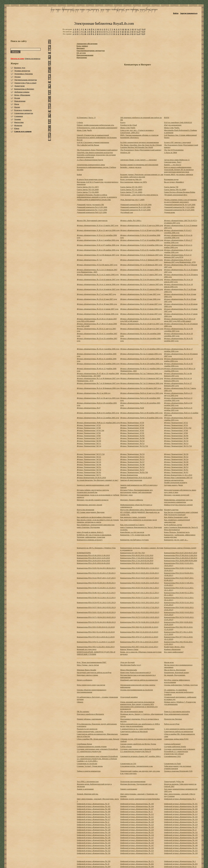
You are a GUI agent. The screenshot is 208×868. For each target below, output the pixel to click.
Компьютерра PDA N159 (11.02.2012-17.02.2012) (140, 607)
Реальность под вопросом (87, 729)
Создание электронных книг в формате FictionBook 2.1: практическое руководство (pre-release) (180, 751)
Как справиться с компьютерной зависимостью (96, 525)
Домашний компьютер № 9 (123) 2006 (135, 210)
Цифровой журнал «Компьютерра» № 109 (94, 812)
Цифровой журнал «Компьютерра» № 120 (137, 822)
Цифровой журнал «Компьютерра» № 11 (137, 812)
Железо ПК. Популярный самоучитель (92, 220)
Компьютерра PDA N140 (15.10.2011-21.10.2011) (96, 588)
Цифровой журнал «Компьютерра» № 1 (180, 799)
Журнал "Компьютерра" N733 (89, 425)
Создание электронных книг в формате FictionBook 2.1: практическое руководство (97, 750)
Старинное (18, 116)
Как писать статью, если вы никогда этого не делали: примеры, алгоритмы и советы (98, 521)
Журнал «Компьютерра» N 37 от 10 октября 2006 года (142, 240)
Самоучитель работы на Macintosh (134, 731)
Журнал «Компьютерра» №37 (89, 408)
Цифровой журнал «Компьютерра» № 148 (181, 845)
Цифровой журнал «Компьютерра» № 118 (137, 819)
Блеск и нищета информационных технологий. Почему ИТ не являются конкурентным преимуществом (179, 170)
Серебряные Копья (84, 744)
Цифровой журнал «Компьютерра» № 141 (137, 840)
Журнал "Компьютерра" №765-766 (134, 472)
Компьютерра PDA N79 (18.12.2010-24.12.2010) (139, 642)
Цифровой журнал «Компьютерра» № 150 (137, 848)
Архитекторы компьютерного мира (91, 165)
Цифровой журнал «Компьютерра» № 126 (137, 827)
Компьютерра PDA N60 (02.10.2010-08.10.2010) (139, 627)
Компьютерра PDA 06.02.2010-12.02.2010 (137, 555)
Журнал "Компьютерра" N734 (132, 425)
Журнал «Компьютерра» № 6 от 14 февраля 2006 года (178, 379)
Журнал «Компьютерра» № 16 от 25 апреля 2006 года (142, 289)
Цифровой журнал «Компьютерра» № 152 (94, 851)
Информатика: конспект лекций (89, 505)
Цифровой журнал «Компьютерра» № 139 (181, 838)
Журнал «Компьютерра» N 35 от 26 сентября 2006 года (178, 236)
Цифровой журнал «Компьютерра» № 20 (93, 864)
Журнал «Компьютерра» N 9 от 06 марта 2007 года (97, 265)
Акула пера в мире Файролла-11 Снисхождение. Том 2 (177, 161)
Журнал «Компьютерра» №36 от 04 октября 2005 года (178, 404)
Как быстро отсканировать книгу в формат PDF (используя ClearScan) (181, 513)
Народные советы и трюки (87, 675)
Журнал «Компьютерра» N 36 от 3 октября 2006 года (98, 240)
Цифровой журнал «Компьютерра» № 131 (137, 832)
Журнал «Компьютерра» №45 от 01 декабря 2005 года (178, 419)
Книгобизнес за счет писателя (132, 532)
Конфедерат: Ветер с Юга (174, 647)
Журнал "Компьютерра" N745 (132, 430)
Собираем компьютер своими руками (92, 746)
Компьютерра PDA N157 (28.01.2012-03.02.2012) (96, 607)
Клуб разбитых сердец (173, 525)
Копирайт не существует (87, 649)
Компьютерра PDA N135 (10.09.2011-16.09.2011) (140, 583)
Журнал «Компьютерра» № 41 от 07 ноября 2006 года (142, 359)
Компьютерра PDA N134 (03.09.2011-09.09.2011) (96, 583)
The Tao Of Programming (174, 150)
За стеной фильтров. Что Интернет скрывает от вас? (98, 480)
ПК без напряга (83, 711)
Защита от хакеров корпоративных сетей (93, 485)
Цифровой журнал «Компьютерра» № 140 (94, 840)
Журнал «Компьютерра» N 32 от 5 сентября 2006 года (178, 231)
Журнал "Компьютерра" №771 (89, 475)
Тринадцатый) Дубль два (174, 781)
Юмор (17, 128)
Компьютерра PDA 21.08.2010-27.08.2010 (181, 558)
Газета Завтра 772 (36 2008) (88, 192)
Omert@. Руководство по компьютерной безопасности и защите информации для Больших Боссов (97, 137)
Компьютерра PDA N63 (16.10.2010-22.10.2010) (96, 632)
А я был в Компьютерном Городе (90, 160)
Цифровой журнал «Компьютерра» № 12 (93, 822)
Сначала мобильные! (172, 744)
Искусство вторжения (86, 510)
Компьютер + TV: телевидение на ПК (135, 535)
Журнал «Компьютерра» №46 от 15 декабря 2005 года (98, 423)
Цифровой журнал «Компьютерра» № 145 (181, 843)
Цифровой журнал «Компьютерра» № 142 (181, 840)
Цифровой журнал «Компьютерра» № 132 (181, 832)
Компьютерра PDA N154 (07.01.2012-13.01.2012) (96, 602)
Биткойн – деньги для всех (131, 167)
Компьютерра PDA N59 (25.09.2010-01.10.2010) (96, 627)
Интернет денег (127, 495)
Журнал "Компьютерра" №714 (89, 446)
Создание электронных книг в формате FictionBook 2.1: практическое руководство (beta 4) (141, 750)
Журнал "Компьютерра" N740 (132, 428)
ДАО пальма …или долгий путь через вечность (139, 195)
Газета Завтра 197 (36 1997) (131, 187)
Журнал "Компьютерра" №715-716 (134, 446)
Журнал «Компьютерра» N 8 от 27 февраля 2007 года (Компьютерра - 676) (180, 261)
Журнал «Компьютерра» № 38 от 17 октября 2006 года (178, 350)
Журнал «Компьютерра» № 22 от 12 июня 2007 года (98, 309)
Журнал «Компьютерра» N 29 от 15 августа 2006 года (142, 225)
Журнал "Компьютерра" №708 (132, 438)
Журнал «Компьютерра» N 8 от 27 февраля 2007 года (141, 260)
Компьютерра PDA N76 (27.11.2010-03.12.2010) (139, 637)
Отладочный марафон (129, 697)
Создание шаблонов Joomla (175, 746)
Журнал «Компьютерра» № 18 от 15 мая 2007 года (140, 294)
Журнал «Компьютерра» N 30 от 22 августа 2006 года (98, 230)
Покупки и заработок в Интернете (90, 714)
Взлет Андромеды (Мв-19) (131, 179)
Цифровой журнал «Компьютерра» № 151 (181, 848)
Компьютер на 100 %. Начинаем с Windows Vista (96, 548)
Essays (123, 122)
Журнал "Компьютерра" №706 (176, 436)
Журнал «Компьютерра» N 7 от (89, 260)
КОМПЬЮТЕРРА (84, 553)
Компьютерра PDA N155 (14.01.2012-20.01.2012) (140, 602)
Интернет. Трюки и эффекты (132, 500)
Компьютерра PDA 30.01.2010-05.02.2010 (137, 563)
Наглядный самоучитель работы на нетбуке (94, 672)
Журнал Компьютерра (129, 475)
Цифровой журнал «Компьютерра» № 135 (181, 835)
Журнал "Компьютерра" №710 (132, 441)
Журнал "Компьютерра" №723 (89, 459)
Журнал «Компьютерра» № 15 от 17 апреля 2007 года (142, 284)
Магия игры (169, 662)
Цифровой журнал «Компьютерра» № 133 (94, 835)
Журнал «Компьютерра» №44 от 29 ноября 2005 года (141, 418)
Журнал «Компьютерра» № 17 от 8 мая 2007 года (96, 294)
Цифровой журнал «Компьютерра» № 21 (180, 866)
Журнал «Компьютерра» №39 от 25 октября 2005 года (178, 409)
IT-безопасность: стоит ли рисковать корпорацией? (97, 128)
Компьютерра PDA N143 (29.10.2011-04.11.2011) (140, 588)
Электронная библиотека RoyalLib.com (104, 23)
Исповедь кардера (171, 510)
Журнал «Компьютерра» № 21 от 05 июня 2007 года (141, 304)
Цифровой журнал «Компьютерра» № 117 (94, 819)
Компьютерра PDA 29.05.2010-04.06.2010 (93, 563)
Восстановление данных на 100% (134, 182)
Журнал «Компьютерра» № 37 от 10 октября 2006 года (142, 349)
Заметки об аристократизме (131, 480)
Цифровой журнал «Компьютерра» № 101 (181, 804)
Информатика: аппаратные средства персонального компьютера (178, 501)
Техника (17, 119)
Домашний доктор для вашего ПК (90, 205)
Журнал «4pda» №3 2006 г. (131, 220)
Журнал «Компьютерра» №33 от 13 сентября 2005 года (178, 399)
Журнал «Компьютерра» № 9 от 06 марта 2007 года (141, 388)
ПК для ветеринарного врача (132, 711)
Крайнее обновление (172, 649)
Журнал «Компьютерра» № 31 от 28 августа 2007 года (142, 329)
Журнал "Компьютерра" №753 (176, 467)
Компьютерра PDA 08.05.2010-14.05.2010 (93, 558)
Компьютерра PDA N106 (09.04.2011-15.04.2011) (140, 568)
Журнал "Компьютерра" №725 (89, 462)
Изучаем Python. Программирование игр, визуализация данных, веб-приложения (137, 491)
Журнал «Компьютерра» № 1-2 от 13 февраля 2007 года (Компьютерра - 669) (97, 271)
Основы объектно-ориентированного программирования (92, 691)
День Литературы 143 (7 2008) (132, 200)
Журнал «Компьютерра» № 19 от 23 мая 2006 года (140, 299)
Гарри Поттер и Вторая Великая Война (180, 192)
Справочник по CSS (128, 764)
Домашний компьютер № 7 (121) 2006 (179, 207)
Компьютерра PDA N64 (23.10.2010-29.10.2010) (139, 632)
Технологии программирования (133, 781)
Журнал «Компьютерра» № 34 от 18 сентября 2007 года (178, 335)
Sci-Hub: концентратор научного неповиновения (140, 142)
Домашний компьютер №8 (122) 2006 (92, 212)
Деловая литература (22, 71)
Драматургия (19, 86)
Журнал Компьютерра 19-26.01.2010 (91, 478)
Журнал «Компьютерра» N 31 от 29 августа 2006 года (142, 230)
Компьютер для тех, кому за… (176, 540)
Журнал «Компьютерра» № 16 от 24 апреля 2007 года (98, 289)
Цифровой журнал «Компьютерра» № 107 (137, 809)
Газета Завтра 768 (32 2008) (175, 189)
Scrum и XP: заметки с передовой (177, 142)
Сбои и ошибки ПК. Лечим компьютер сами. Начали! (98, 739)
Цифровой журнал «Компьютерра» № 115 (137, 817)
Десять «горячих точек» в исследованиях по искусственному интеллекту (180, 201)
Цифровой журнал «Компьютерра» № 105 (181, 806)
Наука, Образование (22, 95)
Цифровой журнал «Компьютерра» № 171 (137, 861)
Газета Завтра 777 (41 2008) (131, 192)
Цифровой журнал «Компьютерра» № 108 (181, 809)
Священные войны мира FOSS (176, 739)
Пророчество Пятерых (173, 719)
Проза (17, 104)
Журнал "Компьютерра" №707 (89, 438)
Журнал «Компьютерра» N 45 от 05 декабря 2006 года (142, 250)
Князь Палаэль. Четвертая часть (177, 532)
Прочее (17, 107)
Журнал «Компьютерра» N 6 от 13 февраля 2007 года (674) (178, 256)
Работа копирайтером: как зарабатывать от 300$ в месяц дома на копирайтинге (140, 725)
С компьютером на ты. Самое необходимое (137, 729)
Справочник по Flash (172, 764)
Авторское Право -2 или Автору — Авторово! (139, 160)
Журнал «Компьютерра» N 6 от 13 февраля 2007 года (141, 255)
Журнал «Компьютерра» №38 (132, 408)
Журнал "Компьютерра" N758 (89, 433)
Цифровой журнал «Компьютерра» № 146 (94, 845)
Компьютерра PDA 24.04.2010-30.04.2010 (93, 561)
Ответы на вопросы (32, 58)
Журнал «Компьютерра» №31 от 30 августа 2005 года (98, 398)
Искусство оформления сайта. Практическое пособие (142, 510)
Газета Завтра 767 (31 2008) (131, 189)
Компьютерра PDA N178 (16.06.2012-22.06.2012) (140, 622)
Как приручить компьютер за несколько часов (139, 520)
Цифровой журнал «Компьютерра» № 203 (181, 864)
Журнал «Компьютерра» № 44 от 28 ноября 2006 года (142, 364)
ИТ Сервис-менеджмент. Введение (91, 512)
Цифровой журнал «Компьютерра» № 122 (94, 825)
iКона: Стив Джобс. (172, 128)
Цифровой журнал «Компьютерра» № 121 (181, 822)
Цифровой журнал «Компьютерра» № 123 (137, 825)
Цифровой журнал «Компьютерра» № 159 (94, 861)
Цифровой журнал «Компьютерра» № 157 (137, 853)
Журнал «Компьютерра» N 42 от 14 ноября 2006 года (141, 245)
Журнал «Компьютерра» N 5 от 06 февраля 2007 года (98, 255)
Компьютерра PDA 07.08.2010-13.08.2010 (181, 555)
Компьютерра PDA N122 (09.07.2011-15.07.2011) (96, 578)
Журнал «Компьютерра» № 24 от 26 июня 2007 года (141, 314)
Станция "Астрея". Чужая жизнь (90, 766)
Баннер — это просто (173, 165)
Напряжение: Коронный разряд (177, 672)
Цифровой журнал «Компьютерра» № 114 (94, 817)
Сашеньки (124, 734)
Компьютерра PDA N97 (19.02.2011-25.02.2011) (139, 647)
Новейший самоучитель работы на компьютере (139, 680)
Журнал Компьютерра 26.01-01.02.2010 (136, 478)
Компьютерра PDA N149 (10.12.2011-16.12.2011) (96, 598)
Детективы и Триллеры (23, 74)
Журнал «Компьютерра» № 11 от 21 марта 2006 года (98, 275)
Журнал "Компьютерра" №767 (176, 472)
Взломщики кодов (171, 179)
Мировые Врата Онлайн (86, 670)
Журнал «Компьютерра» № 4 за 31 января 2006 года (141, 354)
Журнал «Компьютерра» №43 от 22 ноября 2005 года (98, 418)
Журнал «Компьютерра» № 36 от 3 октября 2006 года (98, 349)
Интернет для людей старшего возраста (93, 500)
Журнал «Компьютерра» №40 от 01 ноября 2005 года (98, 413)
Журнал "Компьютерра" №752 (132, 467)
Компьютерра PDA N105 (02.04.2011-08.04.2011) (96, 568)
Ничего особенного (85, 680)
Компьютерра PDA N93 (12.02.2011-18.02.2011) (96, 647)
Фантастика (19, 122)
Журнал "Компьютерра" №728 (176, 462)
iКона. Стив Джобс (84, 130)
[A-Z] (139, 29)
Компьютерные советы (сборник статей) (180, 548)
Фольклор (18, 125)
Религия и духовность (23, 110)
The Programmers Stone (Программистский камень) (97, 150)
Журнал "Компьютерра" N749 (176, 430)
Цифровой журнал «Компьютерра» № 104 (137, 806)
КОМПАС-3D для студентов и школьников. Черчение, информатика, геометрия (94, 536)
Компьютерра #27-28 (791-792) (133, 553)
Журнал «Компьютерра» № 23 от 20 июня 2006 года (98, 314)
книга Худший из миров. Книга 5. (90, 532)
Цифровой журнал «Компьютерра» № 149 (94, 848)
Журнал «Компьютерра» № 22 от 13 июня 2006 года (141, 309)
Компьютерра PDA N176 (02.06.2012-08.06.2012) (96, 622)
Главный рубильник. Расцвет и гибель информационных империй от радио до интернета (97, 196)
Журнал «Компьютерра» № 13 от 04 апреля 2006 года (142, 279)
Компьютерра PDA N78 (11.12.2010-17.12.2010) (96, 642)
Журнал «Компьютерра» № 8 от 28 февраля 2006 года (98, 388)
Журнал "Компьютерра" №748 (132, 465)
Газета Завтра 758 (171, 187)
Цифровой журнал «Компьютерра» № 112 (137, 814)
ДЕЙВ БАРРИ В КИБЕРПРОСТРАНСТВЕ (94, 200)
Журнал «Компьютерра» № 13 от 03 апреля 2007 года (98, 279)
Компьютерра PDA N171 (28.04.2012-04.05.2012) (96, 617)
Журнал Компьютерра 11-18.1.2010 (178, 475)
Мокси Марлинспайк (129, 670)
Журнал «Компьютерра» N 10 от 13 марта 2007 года (97, 225)
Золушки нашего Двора (173, 485)
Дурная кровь (170, 212)
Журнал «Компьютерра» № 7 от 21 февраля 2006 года (142, 383)
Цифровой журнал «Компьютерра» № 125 (94, 827)
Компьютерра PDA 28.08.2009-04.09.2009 (181, 561)
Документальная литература (25, 80)
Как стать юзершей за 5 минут (132, 525)
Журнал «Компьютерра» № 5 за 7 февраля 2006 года (141, 373)
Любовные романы (22, 92)
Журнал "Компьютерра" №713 (176, 443)
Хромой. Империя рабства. (88, 794)
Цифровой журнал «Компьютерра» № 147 (137, 845)
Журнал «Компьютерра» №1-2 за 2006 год (94, 393)
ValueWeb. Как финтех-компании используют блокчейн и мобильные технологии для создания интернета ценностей (96, 155)
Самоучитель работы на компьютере (179, 731)
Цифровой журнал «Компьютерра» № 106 (94, 809)
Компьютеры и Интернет (24, 89)
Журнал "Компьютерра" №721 (89, 457)
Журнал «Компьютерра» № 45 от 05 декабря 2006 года (178, 365)
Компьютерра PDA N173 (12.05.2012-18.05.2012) (140, 617)
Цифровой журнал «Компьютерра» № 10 (93, 804)
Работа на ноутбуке (172, 724)
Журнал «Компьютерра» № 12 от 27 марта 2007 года (141, 275)
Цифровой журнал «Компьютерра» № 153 (137, 851)
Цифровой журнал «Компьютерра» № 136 (94, 838)
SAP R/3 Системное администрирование (93, 142)
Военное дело (20, 68)
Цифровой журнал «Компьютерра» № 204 (94, 866)
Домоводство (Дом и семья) (25, 83)
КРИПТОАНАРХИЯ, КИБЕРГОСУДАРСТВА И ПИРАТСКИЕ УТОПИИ (96, 653)
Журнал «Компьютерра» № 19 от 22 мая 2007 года (97, 299)
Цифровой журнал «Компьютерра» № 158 (181, 853)
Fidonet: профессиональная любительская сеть (95, 125)
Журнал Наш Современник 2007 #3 (178, 478)
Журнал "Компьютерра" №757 (132, 470)
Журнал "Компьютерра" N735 (176, 425)
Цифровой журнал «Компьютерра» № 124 (181, 825)
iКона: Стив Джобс (128, 128)
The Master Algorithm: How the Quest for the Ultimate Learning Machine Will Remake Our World (141, 146)
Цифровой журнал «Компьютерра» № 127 (181, 827)
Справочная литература (24, 113)
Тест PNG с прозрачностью (88, 781)
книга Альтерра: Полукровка (88, 527)
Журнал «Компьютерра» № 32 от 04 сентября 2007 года (178, 330)
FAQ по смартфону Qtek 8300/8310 (178, 122)
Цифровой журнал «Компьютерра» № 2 (180, 861)
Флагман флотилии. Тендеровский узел (136, 784)
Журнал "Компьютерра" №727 (132, 462)
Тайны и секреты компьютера (89, 771)
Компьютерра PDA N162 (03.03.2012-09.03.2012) (140, 612)
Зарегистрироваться (189, 13)
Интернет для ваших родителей (177, 495)
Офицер (80, 702)
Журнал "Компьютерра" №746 (89, 465)
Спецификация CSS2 (172, 756)
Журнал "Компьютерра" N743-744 (90, 430)
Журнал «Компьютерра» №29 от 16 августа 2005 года (142, 393)
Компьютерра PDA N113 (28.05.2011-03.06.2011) (140, 573)
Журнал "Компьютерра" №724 (176, 459)
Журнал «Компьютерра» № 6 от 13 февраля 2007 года (142, 378)
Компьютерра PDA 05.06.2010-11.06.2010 (93, 555)
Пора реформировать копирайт (176, 714)
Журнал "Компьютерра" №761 (176, 470)
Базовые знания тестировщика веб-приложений (139, 165)
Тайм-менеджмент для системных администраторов (178, 767)
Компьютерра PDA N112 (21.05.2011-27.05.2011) (96, 573)
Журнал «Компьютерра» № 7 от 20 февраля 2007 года (98, 383)
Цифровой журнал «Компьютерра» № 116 (181, 817)
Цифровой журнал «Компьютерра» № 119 (181, 819)
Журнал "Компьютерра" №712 (132, 443)
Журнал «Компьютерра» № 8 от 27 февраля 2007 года (178, 384)
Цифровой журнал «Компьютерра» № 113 (181, 814)
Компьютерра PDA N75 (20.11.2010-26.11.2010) (96, 637)
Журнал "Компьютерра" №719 (132, 454)
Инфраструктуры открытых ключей (178, 505)
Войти (176, 13)
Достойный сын (127, 212)
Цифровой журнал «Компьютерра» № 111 (94, 814)
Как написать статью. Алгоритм (133, 517)
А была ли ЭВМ (171, 152)
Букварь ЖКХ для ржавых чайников (179, 174)
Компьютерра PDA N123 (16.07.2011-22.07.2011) (140, 578)
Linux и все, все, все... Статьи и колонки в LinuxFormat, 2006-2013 (137, 131)
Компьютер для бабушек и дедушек (134, 540)
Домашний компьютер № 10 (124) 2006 (136, 205)
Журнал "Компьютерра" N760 (176, 433)
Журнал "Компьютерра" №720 (176, 454)
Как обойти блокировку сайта (176, 517)
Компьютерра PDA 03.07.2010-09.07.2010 (181, 553)
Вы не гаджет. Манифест (174, 182)
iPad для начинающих (173, 125)
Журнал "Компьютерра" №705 (132, 436)
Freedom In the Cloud (129, 125)
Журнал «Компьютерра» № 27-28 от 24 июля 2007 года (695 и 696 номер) (180, 320)
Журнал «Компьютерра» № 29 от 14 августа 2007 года (142, 324)
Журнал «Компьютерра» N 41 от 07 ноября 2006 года (98, 245)
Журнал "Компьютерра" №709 (89, 441)
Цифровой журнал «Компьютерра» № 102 (94, 806)
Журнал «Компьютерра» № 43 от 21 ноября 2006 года (98, 364)
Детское (17, 77)
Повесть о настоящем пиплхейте (177, 711)
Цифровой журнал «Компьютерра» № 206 (137, 866)
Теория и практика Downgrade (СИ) (178, 771)
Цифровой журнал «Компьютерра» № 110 (181, 812)
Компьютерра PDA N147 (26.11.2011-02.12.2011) (140, 593)
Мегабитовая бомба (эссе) (131, 665)
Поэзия (17, 98)
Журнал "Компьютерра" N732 (176, 423)
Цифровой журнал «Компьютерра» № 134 (137, 835)
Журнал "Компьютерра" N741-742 (178, 428)
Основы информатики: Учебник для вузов (181, 685)
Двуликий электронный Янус (176, 195)
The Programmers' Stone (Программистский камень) (141, 150)
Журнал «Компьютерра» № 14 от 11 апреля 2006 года (98, 284)
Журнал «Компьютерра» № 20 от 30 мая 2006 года (97, 304)
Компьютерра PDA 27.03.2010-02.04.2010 (137, 561)
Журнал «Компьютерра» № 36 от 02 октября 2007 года (178, 340)
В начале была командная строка (90, 179)
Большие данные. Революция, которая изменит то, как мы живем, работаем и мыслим (142, 176)
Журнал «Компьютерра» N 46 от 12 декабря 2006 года (178, 251)
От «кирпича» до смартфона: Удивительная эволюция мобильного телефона (179, 692)
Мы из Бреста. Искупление (175, 670)
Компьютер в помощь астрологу (90, 540)
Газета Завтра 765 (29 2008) (88, 189)
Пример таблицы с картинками (89, 719)
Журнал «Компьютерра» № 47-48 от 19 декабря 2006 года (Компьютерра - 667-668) (98, 375)
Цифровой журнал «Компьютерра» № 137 (137, 838)
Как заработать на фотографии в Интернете (94, 517)
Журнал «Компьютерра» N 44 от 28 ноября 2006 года (98, 250)
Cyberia (80, 122)
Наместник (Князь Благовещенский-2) (136, 672)
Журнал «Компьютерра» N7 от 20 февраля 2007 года (141, 265)
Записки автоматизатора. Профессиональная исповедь (176, 481)
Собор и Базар (126, 746)
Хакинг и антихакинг (85, 789)
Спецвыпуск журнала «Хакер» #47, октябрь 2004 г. (141, 756)
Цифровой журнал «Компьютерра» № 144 (137, 843)
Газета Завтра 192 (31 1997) (88, 187)
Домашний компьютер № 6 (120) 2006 (92, 207)
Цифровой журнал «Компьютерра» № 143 (94, 843)
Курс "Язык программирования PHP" (92, 662)
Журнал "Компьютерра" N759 (132, 433)
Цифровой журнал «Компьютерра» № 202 (137, 864)
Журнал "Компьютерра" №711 (89, 443)
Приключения (20, 101)
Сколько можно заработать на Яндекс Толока (138, 744)
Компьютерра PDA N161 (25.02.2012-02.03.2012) (96, 612)
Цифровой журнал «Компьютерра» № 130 (94, 832)
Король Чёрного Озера (129, 649)
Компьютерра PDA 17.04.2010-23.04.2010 (137, 558)
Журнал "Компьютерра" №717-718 (91, 454)
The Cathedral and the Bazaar (88, 145)
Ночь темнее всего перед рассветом (91, 685)
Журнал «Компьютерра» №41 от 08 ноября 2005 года (141, 413)
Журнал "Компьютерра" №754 (89, 470)
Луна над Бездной (127, 662)
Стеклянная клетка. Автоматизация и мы (137, 766)
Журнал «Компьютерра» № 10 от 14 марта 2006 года (141, 270)
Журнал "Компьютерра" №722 (176, 457)
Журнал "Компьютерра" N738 (89, 428)
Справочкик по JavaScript (87, 764)
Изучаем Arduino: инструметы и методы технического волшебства (93, 491)
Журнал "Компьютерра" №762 (89, 472)
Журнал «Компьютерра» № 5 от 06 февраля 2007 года (178, 375)
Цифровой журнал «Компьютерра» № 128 (94, 830)
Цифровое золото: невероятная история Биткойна (140, 799)
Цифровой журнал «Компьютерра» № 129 (137, 830)
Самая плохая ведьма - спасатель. (90, 731)
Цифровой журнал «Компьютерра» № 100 (137, 804)
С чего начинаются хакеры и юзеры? (179, 729)
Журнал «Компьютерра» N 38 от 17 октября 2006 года (178, 241)
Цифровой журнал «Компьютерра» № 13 (180, 830)
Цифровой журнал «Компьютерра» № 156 (94, 853)
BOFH (167, 117)
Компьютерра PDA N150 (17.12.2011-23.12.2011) (140, 598)
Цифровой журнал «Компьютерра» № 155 (181, 851)
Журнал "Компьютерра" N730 (132, 423)
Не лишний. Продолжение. (175, 675)
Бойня (79, 174)
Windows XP (125, 152)
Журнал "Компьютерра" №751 (89, 467)
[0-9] (144, 29)
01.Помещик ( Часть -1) (86, 117)
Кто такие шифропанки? (174, 652)
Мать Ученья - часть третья (88, 665)
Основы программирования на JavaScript (137, 690)
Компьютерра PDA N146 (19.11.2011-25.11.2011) (96, 593)
